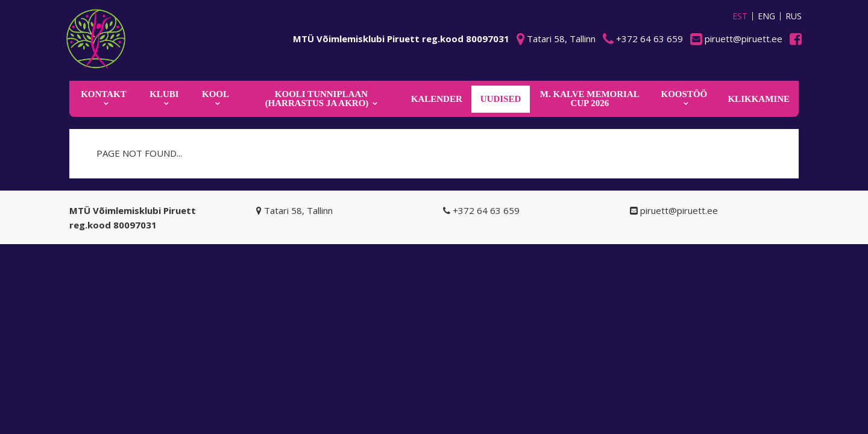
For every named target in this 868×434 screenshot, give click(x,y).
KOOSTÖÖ (684, 94)
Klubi (164, 94)
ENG (766, 16)
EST (740, 16)
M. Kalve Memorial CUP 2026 (590, 99)
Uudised (501, 99)
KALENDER (437, 99)
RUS (794, 16)
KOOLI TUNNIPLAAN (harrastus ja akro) (317, 99)
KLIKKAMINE (759, 99)
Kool (215, 94)
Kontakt (104, 94)
